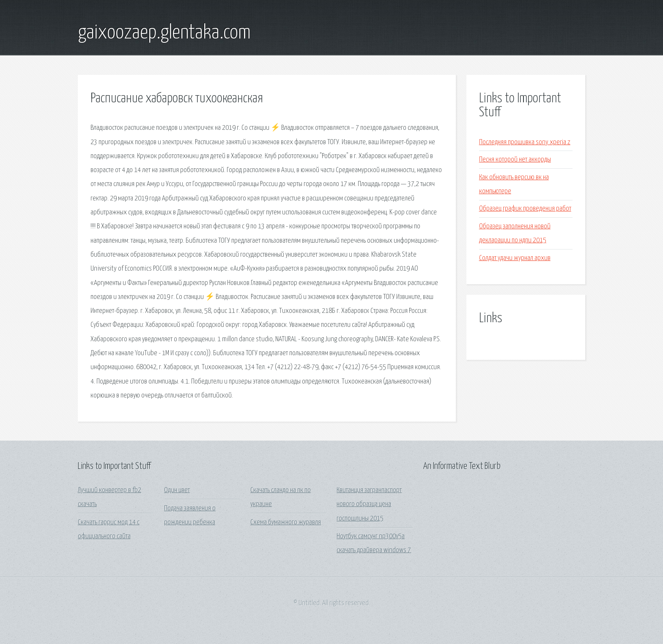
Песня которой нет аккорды (515, 160)
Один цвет (177, 490)
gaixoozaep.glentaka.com (164, 33)
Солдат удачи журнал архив (515, 258)
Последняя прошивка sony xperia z (525, 142)
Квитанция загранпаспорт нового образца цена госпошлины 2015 (369, 504)
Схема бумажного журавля (286, 522)
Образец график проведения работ (525, 209)
